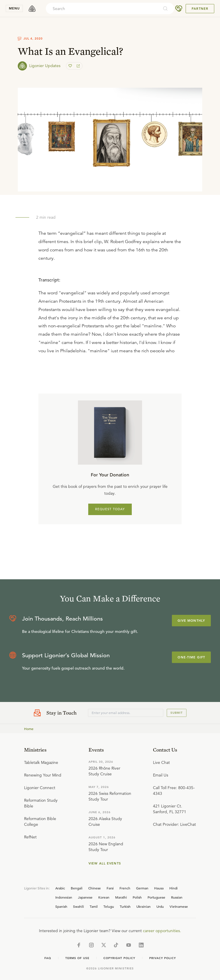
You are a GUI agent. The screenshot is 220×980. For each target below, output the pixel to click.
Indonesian (64, 897)
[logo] (32, 9)
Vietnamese (179, 906)
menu (14, 8)
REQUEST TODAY (110, 509)
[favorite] (71, 66)
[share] (78, 66)
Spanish (61, 906)
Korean (104, 897)
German (142, 888)
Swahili (78, 906)
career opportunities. (162, 931)
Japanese (85, 897)
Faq (48, 958)
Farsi (110, 888)
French (125, 888)
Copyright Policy (119, 958)
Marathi (121, 897)
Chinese (95, 888)
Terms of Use (77, 958)
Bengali (77, 888)
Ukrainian (144, 906)
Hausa (159, 888)
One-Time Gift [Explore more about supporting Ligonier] (191, 657)
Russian (177, 897)
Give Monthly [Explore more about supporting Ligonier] (191, 621)
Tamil (94, 906)
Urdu (160, 906)
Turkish (125, 906)
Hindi (173, 888)
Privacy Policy (163, 958)
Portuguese (156, 897)
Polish (137, 897)
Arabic (60, 888)
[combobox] (102, 9)
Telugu (109, 906)
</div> (110, 312)
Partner (200, 9)
